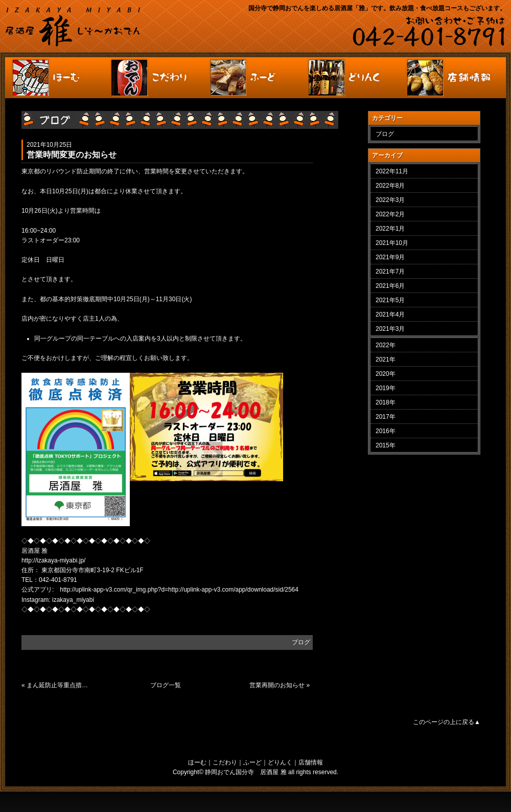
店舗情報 (311, 762)
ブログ (301, 642)
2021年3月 (390, 329)
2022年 (386, 345)
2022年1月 (390, 229)
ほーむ (197, 762)
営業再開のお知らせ (277, 685)
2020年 (386, 374)
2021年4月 (390, 314)
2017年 (386, 417)
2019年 (386, 388)
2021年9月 (390, 257)
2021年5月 (390, 300)
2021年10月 (392, 243)
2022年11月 (392, 171)
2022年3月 (390, 200)
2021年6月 (390, 286)
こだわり (225, 762)
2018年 (386, 402)
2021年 (386, 359)
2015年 (386, 445)
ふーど (252, 762)
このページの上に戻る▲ (447, 722)
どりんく (280, 762)
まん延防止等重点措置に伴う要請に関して (60, 685)
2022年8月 (390, 186)
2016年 (386, 431)
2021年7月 (390, 272)
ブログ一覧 (166, 685)
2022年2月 (390, 214)
